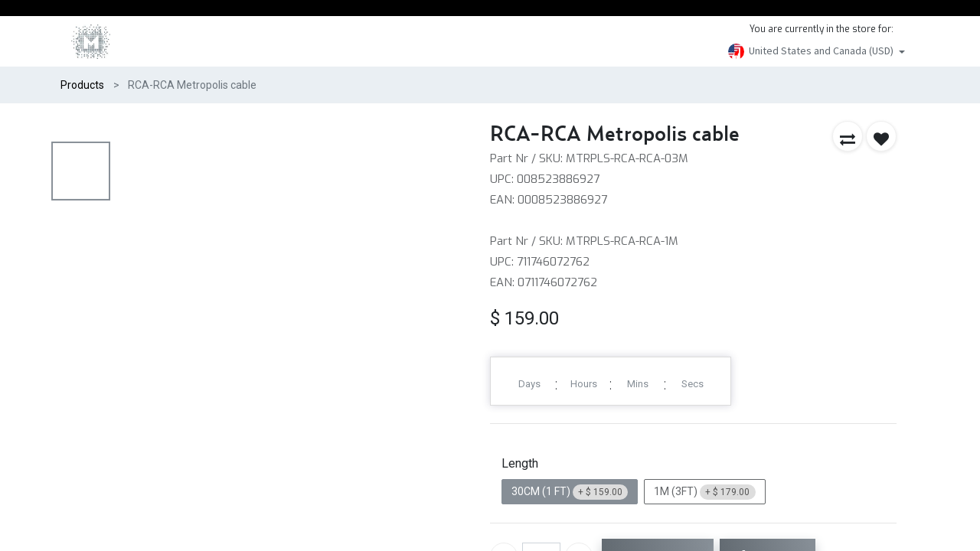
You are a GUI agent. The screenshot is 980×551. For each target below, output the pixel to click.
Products (82, 85)
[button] (848, 136)
